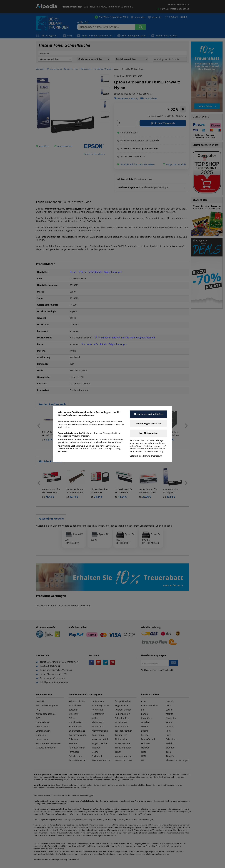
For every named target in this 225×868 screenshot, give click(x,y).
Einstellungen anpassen (148, 424)
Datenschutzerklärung (140, 456)
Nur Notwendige (149, 433)
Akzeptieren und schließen (148, 414)
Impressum (157, 456)
